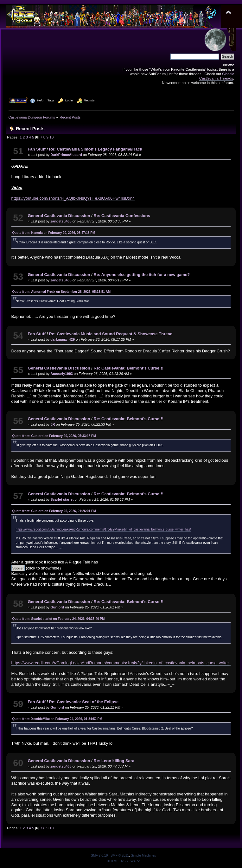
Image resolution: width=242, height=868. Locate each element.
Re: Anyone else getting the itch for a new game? (142, 275)
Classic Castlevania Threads (217, 76)
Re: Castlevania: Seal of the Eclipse (84, 702)
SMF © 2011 (120, 855)
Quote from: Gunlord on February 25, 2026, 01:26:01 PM (54, 511)
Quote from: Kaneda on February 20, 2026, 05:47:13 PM (54, 233)
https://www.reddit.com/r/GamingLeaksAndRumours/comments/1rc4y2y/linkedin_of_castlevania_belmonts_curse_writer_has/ (103, 529)
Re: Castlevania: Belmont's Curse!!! (129, 368)
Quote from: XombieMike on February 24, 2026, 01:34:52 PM (57, 719)
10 (51, 137)
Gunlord (57, 607)
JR (53, 424)
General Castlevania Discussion (59, 216)
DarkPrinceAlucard (66, 155)
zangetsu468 (61, 221)
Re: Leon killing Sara (114, 761)
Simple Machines (143, 855)
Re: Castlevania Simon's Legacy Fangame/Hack (96, 149)
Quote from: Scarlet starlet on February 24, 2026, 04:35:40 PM (59, 619)
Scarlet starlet (62, 499)
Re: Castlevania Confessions (122, 216)
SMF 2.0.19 (99, 855)
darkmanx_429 (63, 339)
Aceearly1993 (62, 374)
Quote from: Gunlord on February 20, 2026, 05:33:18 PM (54, 436)
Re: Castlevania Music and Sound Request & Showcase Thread (111, 334)
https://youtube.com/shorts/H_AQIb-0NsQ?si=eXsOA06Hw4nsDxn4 (73, 198)
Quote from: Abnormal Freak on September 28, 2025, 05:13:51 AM (61, 292)
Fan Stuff (36, 149)
